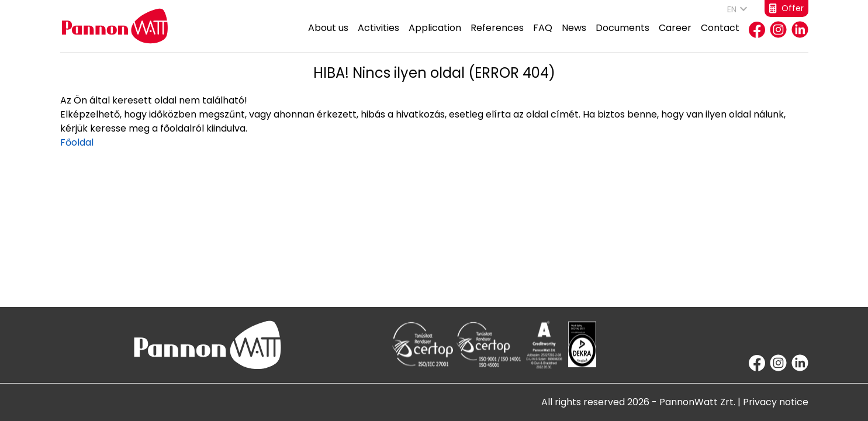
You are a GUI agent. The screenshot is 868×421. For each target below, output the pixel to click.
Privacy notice (776, 402)
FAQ (543, 37)
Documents (623, 37)
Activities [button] (378, 37)
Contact (720, 37)
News (574, 37)
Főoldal (77, 142)
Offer (786, 8)
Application (435, 37)
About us (328, 37)
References (497, 37)
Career (675, 37)
